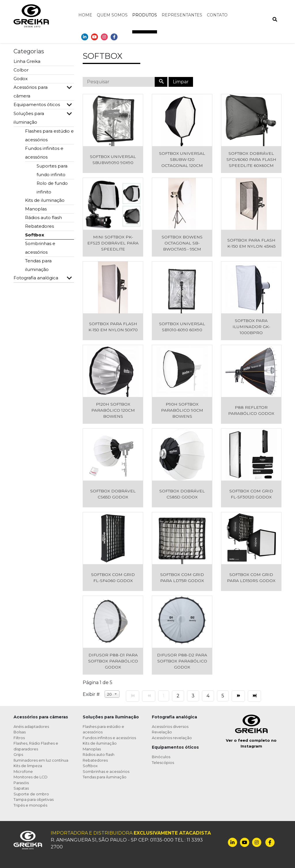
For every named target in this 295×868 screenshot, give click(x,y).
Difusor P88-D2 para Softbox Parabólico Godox (182, 661)
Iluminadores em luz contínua (41, 760)
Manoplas (36, 209)
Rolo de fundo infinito (52, 188)
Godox (21, 79)
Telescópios (163, 762)
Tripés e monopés (30, 805)
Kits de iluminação (45, 200)
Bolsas (20, 732)
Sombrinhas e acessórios (40, 248)
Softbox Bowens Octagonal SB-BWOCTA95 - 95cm (182, 243)
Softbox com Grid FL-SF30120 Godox (251, 494)
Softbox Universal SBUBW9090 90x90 (113, 160)
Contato (217, 15)
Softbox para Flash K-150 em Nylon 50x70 (113, 327)
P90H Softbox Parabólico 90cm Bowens (182, 410)
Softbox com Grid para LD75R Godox (182, 578)
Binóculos (161, 757)
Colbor (21, 70)
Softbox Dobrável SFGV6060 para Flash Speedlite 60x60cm (251, 159)
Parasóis (21, 783)
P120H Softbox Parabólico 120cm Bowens (113, 410)
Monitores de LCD (31, 777)
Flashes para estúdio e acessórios (49, 135)
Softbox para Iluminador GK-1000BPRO (251, 327)
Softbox (35, 235)
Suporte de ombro (31, 794)
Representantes (182, 15)
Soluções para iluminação (29, 118)
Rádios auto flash (44, 218)
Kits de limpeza (28, 766)
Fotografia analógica (36, 278)
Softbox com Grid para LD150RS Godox (251, 578)
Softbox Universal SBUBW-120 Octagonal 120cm (182, 159)
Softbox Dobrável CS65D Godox (113, 494)
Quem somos (112, 15)
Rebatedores (39, 226)
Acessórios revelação (172, 738)
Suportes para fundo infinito (52, 170)
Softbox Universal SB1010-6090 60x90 (182, 327)
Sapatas (21, 788)
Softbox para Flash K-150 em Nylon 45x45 (251, 243)
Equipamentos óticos (37, 105)
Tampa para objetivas (34, 799)
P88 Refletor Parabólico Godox (251, 410)
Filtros (19, 738)
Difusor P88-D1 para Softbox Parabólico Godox (113, 661)
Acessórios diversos (170, 726)
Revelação (162, 732)
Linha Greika (27, 61)
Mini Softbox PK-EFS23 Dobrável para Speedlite (113, 243)
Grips (18, 754)
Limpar (181, 82)
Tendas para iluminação (38, 265)
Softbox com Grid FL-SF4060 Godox (113, 578)
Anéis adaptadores (31, 726)
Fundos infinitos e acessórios (44, 153)
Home (85, 15)
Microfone (23, 771)
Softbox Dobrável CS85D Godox (182, 494)
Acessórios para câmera (31, 92)
